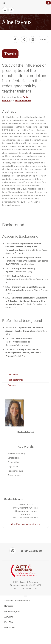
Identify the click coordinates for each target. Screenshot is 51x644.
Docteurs (12, 385)
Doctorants (13, 374)
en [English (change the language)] (42, 40)
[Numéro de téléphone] (26, 551)
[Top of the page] (26, 641)
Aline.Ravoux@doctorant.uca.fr (26, 524)
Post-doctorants (15, 380)
